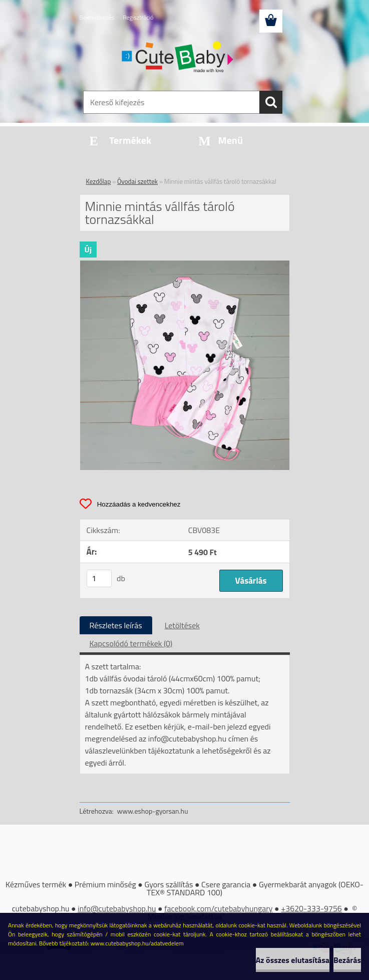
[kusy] (99, 578)
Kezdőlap (99, 181)
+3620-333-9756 (311, 908)
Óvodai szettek (137, 181)
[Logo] (178, 58)
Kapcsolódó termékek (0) (131, 643)
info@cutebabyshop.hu (117, 908)
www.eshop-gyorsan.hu (153, 811)
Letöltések (182, 625)
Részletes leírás (116, 625)
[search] (271, 102)
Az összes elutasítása (293, 960)
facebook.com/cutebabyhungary (218, 908)
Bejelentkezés (97, 17)
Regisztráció (138, 17)
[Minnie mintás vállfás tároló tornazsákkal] (185, 265)
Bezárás (347, 960)
